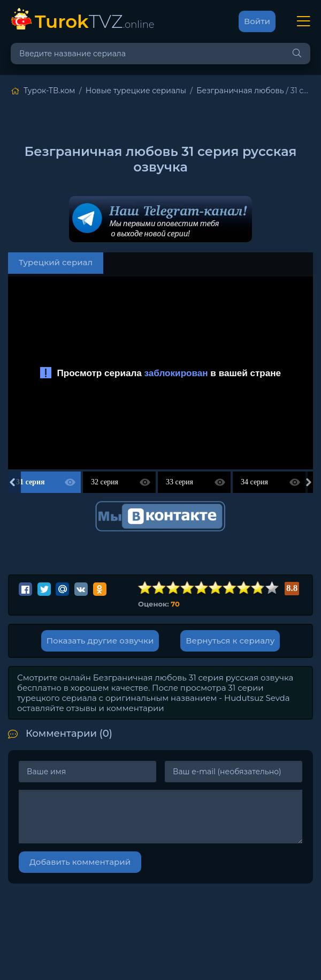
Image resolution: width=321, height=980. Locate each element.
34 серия (254, 482)
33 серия (179, 482)
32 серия (105, 482)
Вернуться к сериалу (230, 641)
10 (272, 588)
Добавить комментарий (80, 862)
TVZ (95, 21)
